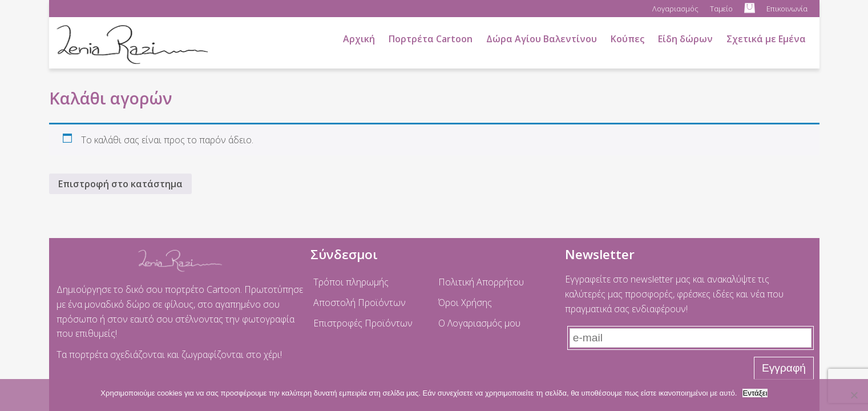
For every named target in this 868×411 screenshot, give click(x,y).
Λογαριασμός (675, 9)
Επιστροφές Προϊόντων (363, 323)
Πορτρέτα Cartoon (431, 39)
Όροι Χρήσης (465, 303)
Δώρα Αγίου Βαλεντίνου (542, 39)
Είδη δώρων (685, 39)
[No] (854, 395)
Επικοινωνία (787, 9)
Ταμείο (721, 9)
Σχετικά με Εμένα (766, 39)
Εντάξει (755, 393)
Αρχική (359, 39)
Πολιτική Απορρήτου (481, 282)
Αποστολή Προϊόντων (360, 303)
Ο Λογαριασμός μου (479, 323)
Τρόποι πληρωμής (351, 282)
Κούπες (627, 39)
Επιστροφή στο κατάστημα (120, 184)
